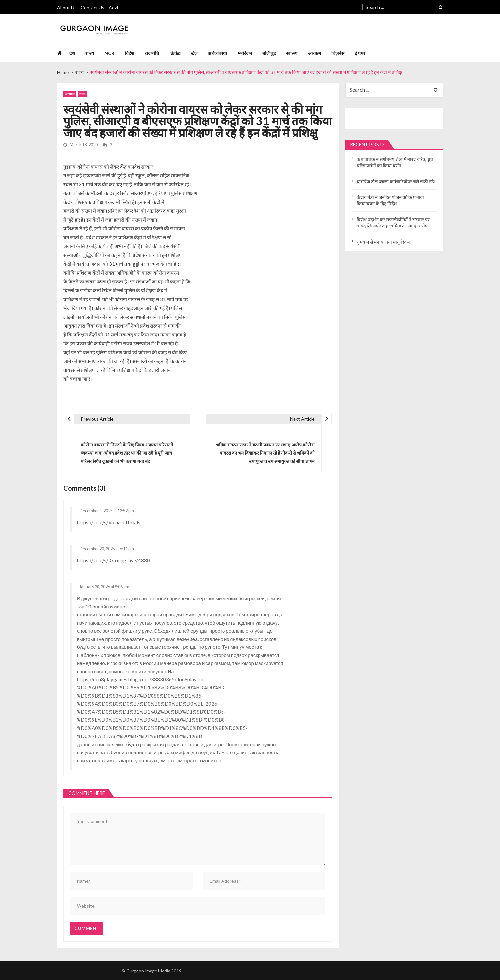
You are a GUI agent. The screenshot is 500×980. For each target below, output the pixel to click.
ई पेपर (360, 53)
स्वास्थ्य (292, 53)
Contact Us (93, 7)
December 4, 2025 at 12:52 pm (107, 511)
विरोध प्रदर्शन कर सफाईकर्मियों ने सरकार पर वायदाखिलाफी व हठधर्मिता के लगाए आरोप (393, 223)
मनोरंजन (245, 53)
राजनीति (152, 53)
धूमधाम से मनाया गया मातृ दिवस (383, 242)
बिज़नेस (338, 53)
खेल (194, 53)
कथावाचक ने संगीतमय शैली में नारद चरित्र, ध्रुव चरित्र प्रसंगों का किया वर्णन (395, 162)
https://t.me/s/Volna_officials (109, 522)
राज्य (90, 53)
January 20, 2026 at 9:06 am (104, 587)
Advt (114, 7)
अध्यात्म (314, 53)
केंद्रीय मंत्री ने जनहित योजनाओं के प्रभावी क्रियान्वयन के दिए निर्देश (390, 200)
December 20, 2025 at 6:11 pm (107, 549)
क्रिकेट (175, 53)
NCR (109, 53)
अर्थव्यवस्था (217, 53)
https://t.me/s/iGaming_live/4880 (113, 560)
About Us (67, 7)
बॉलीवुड (269, 53)
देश (72, 53)
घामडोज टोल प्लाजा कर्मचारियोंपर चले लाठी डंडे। (396, 181)
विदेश (129, 53)
